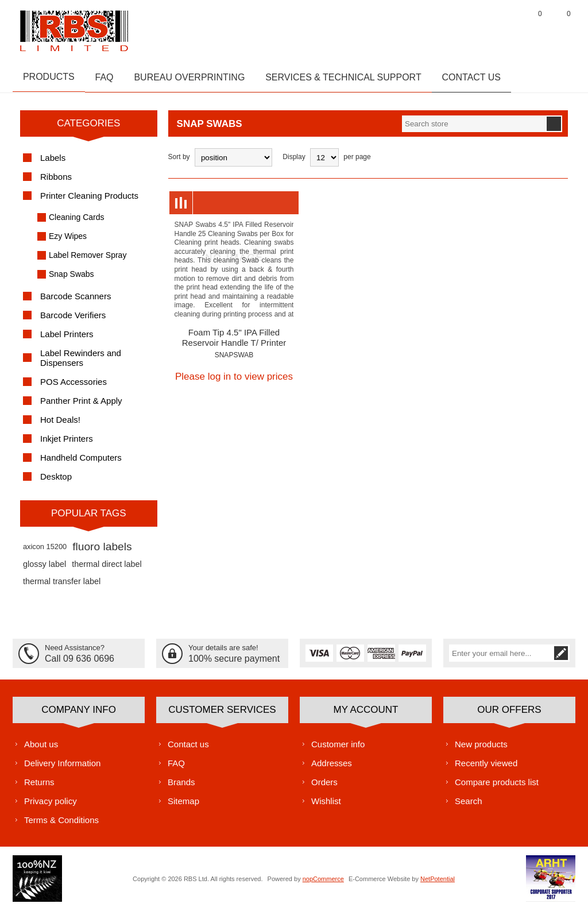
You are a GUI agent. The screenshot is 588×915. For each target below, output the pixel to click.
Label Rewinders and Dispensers (81, 363)
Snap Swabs (71, 279)
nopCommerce (323, 883)
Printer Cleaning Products (89, 201)
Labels (53, 163)
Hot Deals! (60, 425)
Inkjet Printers (67, 444)
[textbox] (474, 129)
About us (41, 749)
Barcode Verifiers (73, 320)
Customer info (338, 749)
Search (469, 806)
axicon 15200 (45, 552)
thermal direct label (107, 569)
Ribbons (56, 182)
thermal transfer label (62, 586)
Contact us (188, 749)
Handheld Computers (81, 463)
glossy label (45, 569)
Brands (181, 787)
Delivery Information (62, 768)
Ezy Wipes (68, 241)
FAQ (176, 768)
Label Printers (67, 339)
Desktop (56, 482)
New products (481, 749)
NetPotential (438, 883)
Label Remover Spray (88, 260)
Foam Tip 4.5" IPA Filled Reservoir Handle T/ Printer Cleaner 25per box (234, 348)
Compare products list (497, 787)
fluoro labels (102, 552)
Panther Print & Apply (81, 406)
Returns (39, 787)
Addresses (332, 768)
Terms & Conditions (61, 825)
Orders (324, 787)
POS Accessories (73, 387)
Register (475, 28)
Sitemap (183, 806)
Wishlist (326, 806)
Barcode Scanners (76, 301)
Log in (504, 28)
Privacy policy (51, 806)
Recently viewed (486, 768)
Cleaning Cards (77, 222)
